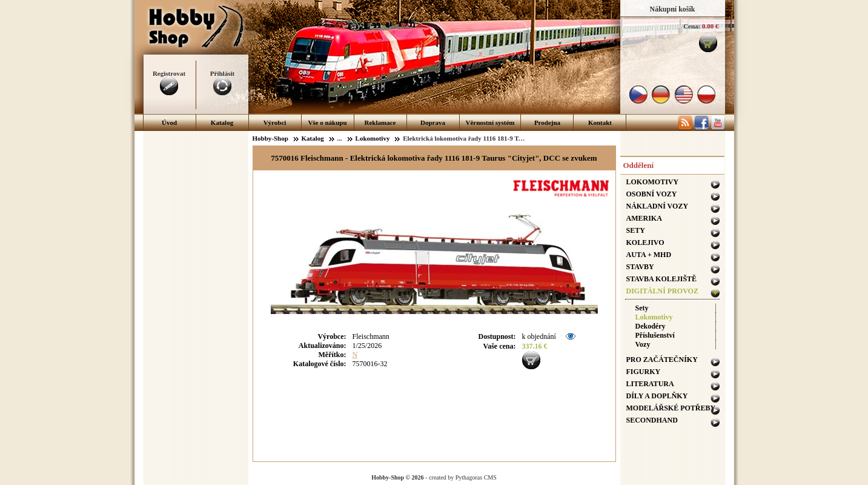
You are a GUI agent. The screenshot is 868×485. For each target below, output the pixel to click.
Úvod (169, 122)
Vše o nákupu (327, 122)
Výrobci (275, 122)
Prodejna (547, 122)
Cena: (692, 26)
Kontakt (600, 122)
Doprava (433, 122)
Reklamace (380, 122)
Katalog (222, 122)
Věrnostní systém (490, 122)
